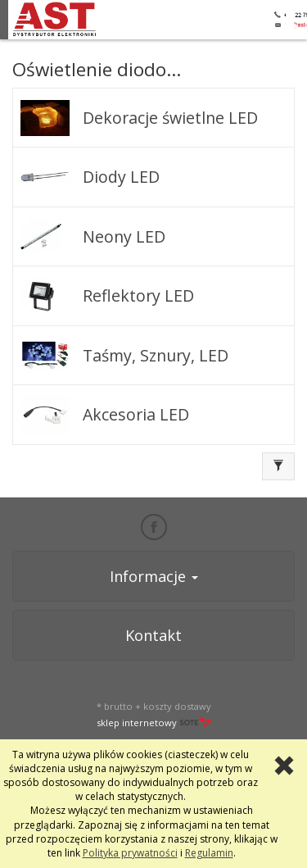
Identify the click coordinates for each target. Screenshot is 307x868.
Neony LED (124, 236)
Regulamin (209, 853)
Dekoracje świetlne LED (170, 118)
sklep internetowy (154, 723)
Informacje (154, 576)
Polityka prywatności (130, 853)
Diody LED (121, 177)
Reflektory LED (138, 295)
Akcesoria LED (136, 414)
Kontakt (153, 635)
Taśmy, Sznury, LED (156, 355)
